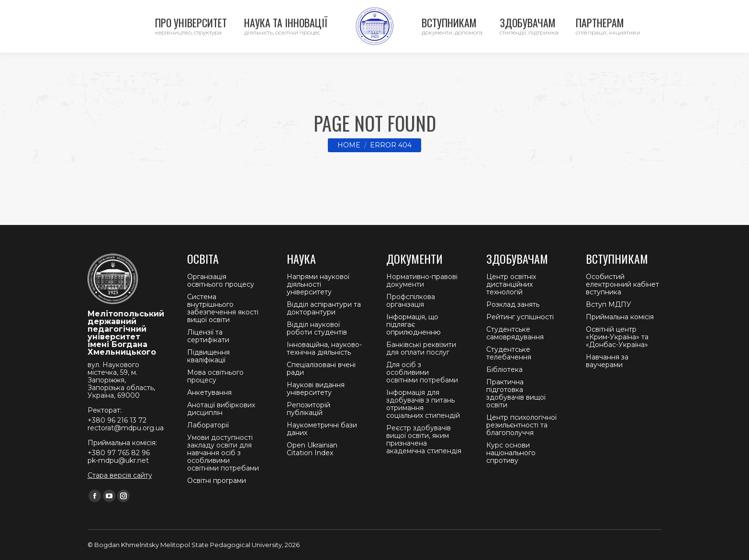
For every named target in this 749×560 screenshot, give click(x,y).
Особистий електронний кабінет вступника (622, 284)
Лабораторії (208, 425)
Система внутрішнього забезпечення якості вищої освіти (223, 308)
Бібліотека (504, 370)
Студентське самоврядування (515, 333)
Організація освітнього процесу (221, 280)
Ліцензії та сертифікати (208, 336)
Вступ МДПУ (609, 304)
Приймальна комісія (620, 317)
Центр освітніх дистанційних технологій (511, 284)
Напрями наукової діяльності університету (318, 284)
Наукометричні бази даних (322, 429)
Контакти (98, 10)
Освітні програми (217, 481)
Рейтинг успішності (520, 317)
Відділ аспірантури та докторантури (324, 308)
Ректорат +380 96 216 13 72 (173, 10)
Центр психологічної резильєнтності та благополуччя (521, 425)
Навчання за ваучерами (607, 361)
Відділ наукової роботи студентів (317, 328)
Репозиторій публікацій (308, 409)
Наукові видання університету (316, 389)
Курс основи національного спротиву (511, 453)
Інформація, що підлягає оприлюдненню (414, 325)
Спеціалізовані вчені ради (321, 369)
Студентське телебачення (509, 353)
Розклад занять (513, 304)
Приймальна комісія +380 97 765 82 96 (293, 10)
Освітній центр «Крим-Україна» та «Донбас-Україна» (617, 337)
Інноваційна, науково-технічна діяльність (324, 348)
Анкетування (209, 392)
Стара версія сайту (120, 475)
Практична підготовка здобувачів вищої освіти (516, 393)
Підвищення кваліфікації (208, 356)
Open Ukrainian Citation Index (312, 449)
